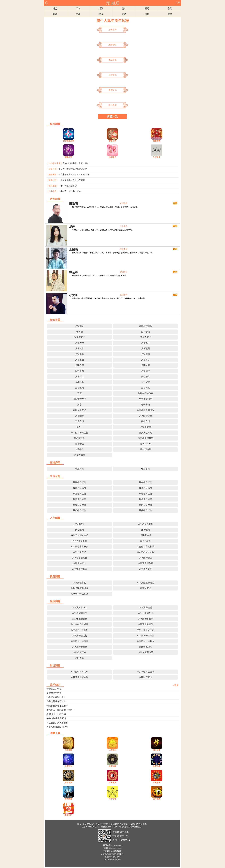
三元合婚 (79, 421)
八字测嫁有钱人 (80, 608)
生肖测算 (113, 782)
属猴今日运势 (79, 505)
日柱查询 (79, 371)
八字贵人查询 (146, 569)
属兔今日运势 (146, 488)
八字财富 (146, 360)
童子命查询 (146, 337)
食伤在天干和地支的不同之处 (60, 710)
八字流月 (79, 348)
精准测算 (55, 124)
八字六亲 (79, 365)
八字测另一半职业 (146, 641)
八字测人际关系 (146, 563)
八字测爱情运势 (80, 636)
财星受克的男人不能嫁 (57, 723)
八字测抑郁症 (146, 558)
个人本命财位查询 (146, 672)
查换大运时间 (146, 433)
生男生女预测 (146, 399)
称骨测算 (68, 799)
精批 (147, 14)
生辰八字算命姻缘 (79, 588)
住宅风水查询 (79, 410)
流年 (124, 9)
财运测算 (55, 665)
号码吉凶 (146, 405)
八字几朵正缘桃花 (146, 583)
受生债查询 (80, 337)
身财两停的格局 (54, 693)
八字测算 (55, 518)
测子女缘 (79, 444)
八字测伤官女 (79, 583)
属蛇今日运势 (146, 494)
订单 (178, 3)
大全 (170, 14)
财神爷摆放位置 (146, 393)
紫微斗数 (68, 157)
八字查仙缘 (146, 535)
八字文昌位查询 (80, 569)
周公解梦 (157, 750)
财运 (147, 9)
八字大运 (79, 343)
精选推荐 (55, 320)
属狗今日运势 (79, 510)
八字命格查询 (79, 563)
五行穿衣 (146, 382)
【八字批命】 (53, 191)
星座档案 (113, 766)
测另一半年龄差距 (146, 630)
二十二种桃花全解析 (68, 186)
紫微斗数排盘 (146, 326)
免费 (124, 14)
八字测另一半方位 (146, 636)
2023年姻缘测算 (80, 619)
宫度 (79, 393)
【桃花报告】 (53, 186)
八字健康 (146, 365)
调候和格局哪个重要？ (57, 706)
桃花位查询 (146, 588)
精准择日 (55, 463)
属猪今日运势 (146, 510)
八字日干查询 (79, 552)
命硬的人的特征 (54, 689)
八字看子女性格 (80, 558)
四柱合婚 (146, 421)
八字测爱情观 (146, 608)
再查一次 (113, 116)
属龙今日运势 (79, 494)
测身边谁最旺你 (80, 541)
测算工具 (55, 733)
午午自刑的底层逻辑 (56, 718)
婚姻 (101, 9)
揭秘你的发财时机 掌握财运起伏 (73, 169)
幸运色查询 (146, 541)
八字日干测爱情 (146, 613)
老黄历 (80, 332)
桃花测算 (55, 576)
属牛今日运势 (146, 482)
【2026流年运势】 (55, 163)
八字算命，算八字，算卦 (70, 191)
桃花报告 (113, 157)
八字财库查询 (146, 677)
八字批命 (157, 157)
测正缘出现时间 (146, 438)
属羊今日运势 (146, 499)
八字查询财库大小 (79, 672)
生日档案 (157, 799)
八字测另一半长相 (79, 630)
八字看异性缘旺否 (79, 594)
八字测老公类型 (146, 624)
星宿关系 (146, 388)
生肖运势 (55, 476)
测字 (79, 405)
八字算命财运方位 (79, 677)
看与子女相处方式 (79, 535)
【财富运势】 (53, 169)
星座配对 (68, 766)
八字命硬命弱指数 (146, 410)
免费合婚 (146, 332)
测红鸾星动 (80, 438)
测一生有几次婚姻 (79, 624)
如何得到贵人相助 (146, 547)
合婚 (170, 9)
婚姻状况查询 (146, 647)
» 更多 (176, 685)
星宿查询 (79, 388)
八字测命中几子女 (79, 547)
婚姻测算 (157, 141)
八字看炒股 (146, 427)
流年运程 (68, 782)
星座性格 (157, 766)
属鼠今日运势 (79, 482)
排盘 (55, 9)
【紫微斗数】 (53, 180)
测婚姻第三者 (79, 652)
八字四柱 (146, 371)
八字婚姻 (146, 354)
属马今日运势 (79, 499)
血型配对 (68, 815)
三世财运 (113, 750)
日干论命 (113, 799)
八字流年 (146, 343)
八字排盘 (79, 326)
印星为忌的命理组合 (56, 701)
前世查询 (79, 530)
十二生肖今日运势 (79, 433)
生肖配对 (157, 782)
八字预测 (146, 348)
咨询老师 (55, 199)
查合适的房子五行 (146, 552)
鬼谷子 (80, 427)
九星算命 (79, 382)
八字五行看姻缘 (80, 647)
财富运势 (113, 141)
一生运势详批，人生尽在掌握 (72, 180)
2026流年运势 (68, 141)
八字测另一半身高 (79, 641)
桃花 (101, 14)
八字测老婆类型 (146, 619)
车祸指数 (79, 449)
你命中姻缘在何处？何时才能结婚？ (75, 175)
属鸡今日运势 (146, 505)
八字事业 (79, 360)
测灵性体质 (80, 455)
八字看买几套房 (146, 524)
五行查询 (146, 530)
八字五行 (79, 377)
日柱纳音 (146, 377)
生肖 (78, 14)
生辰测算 (68, 750)
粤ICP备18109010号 (112, 860)
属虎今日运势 (79, 488)
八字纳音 (79, 416)
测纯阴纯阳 (146, 449)
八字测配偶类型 (80, 613)
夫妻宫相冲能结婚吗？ (57, 727)
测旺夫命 (79, 658)
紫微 (55, 14)
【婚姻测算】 (53, 175)
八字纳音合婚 (146, 416)
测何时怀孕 (146, 444)
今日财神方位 (79, 399)
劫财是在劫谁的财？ (56, 697)
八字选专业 (80, 524)
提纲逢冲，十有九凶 (56, 714)
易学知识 (55, 685)
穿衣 (78, 9)
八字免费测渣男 (146, 652)
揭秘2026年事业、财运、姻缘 (76, 163)
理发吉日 (146, 469)
